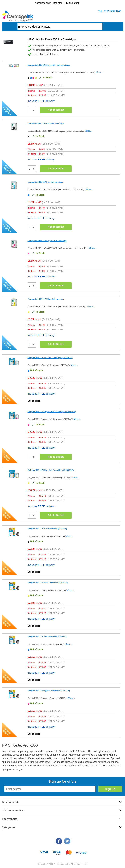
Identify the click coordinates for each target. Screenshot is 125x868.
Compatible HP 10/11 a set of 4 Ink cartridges (49, 65)
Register (57, 3)
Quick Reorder (71, 3)
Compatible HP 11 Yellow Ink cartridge (46, 299)
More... (100, 72)
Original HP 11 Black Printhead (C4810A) (47, 529)
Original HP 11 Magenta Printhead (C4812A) (49, 691)
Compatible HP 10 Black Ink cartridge (46, 123)
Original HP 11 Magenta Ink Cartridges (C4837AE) (52, 411)
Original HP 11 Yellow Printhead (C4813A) (48, 583)
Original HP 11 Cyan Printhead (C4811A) (47, 637)
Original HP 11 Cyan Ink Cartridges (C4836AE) (50, 357)
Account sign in (43, 3)
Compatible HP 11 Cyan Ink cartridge (45, 182)
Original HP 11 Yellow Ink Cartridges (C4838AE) (51, 470)
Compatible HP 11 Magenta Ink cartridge (47, 240)
